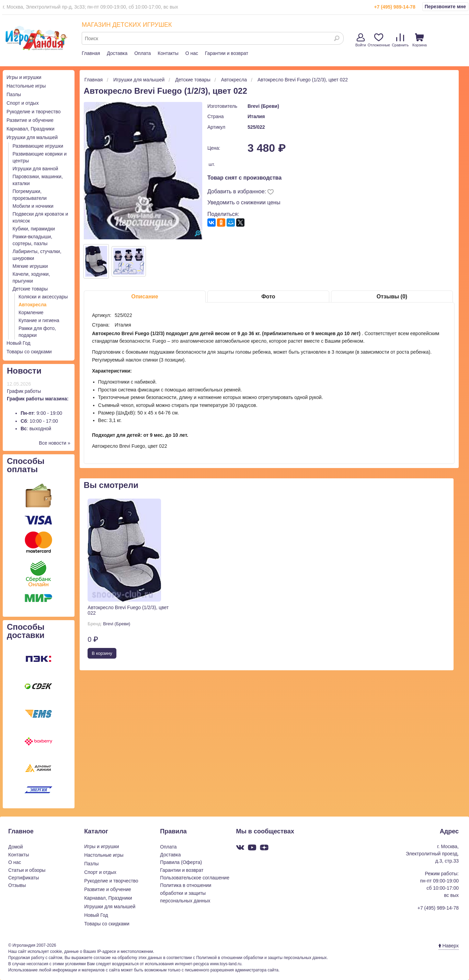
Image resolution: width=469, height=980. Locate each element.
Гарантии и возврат (227, 53)
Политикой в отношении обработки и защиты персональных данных (261, 958)
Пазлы (14, 94)
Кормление (31, 312)
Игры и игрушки (24, 77)
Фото (268, 297)
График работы (24, 391)
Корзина (420, 40)
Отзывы (17, 885)
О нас (192, 53)
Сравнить (400, 40)
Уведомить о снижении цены (244, 202)
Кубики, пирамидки (34, 229)
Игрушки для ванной (36, 169)
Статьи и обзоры (27, 870)
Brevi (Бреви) (263, 106)
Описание (145, 297)
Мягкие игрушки (30, 266)
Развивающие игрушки (38, 146)
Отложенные (379, 40)
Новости (24, 371)
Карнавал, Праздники (31, 129)
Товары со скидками (29, 352)
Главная (91, 53)
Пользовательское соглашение (195, 878)
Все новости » (55, 443)
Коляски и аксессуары (43, 297)
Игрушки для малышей (32, 137)
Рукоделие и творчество (33, 112)
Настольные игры (26, 86)
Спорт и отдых (23, 103)
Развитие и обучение (30, 120)
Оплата (142, 53)
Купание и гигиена (39, 320)
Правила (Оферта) (181, 862)
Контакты (168, 53)
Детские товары (30, 289)
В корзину (102, 653)
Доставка (117, 53)
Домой (16, 847)
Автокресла (32, 305)
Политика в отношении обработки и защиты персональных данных (186, 893)
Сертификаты (24, 878)
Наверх (449, 946)
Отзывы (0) (392, 297)
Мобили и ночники (33, 206)
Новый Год (18, 343)
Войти (361, 40)
